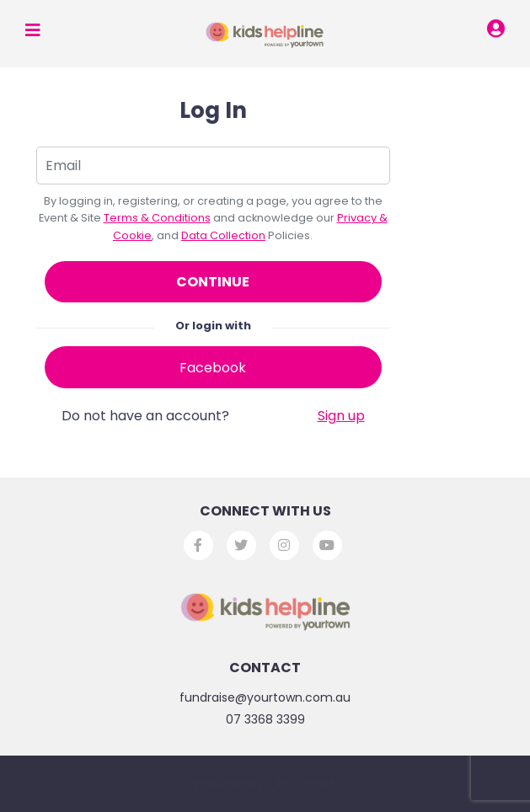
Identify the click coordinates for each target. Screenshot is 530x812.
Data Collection (223, 235)
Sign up (341, 416)
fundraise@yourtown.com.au (265, 697)
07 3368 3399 (265, 719)
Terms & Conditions (157, 218)
